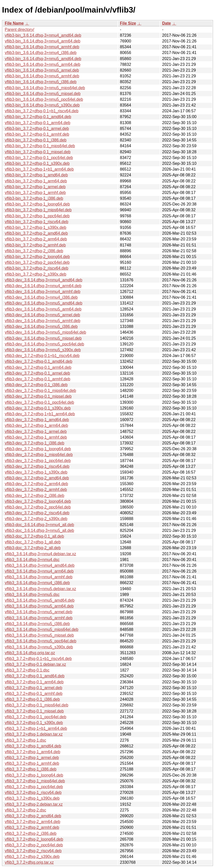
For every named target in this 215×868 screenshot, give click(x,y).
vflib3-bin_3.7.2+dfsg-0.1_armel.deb (37, 129)
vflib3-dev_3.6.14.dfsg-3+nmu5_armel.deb (42, 315)
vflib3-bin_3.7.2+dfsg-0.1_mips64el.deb (40, 146)
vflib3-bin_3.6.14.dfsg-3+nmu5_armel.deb (42, 70)
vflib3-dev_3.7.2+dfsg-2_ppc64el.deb (38, 507)
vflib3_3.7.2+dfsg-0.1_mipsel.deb (34, 711)
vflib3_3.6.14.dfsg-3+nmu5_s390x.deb (39, 647)
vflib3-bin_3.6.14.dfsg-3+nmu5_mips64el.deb (45, 88)
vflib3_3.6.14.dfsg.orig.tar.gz (30, 653)
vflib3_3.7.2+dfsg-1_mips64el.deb (35, 781)
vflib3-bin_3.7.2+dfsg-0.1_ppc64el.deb (39, 158)
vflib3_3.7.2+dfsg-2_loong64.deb (34, 839)
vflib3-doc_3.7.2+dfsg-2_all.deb (33, 548)
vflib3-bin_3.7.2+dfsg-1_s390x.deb (35, 227)
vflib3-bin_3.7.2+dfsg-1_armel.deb (35, 187)
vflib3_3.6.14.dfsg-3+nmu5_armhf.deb (39, 618)
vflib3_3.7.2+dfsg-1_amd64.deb (33, 746)
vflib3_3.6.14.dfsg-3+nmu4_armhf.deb (39, 577)
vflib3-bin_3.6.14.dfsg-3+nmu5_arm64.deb (43, 64)
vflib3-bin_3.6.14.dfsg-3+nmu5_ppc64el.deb (44, 99)
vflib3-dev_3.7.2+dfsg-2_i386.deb (34, 496)
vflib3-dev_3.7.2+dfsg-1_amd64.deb (37, 420)
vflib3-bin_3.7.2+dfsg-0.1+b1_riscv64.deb (42, 111)
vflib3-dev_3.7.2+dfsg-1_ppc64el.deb (38, 461)
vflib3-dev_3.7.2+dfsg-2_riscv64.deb (37, 513)
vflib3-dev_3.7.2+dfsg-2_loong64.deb (38, 501)
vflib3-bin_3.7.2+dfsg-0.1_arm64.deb (38, 123)
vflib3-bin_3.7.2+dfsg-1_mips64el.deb (38, 210)
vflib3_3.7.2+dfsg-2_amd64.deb (33, 816)
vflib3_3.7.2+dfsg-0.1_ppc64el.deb (35, 717)
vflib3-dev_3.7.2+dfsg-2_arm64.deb (36, 484)
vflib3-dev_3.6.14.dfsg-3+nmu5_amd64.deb (44, 303)
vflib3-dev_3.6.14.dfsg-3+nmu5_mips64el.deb (45, 332)
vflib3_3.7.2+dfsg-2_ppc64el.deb (34, 845)
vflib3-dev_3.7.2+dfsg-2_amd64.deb (37, 478)
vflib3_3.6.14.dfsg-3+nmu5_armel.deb (39, 612)
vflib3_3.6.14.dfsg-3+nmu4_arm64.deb (39, 571)
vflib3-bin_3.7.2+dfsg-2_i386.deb (34, 251)
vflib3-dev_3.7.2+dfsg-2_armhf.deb (36, 490)
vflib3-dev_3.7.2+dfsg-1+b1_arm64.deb (40, 414)
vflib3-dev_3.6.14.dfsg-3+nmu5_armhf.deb (43, 321)
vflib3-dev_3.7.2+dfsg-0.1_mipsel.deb (38, 396)
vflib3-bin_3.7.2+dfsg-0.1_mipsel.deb (38, 152)
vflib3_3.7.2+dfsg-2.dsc (25, 810)
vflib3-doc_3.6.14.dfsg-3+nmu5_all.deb (39, 530)
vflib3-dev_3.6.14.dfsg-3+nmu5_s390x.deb (43, 350)
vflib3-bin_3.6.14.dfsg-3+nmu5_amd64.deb (43, 59)
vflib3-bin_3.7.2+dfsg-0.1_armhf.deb (37, 134)
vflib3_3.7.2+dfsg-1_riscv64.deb (33, 793)
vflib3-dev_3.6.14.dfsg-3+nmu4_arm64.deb (43, 286)
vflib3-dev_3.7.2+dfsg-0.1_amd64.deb (39, 361)
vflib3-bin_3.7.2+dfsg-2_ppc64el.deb (37, 262)
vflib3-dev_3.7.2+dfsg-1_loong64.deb (38, 449)
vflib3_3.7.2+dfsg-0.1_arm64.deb (34, 682)
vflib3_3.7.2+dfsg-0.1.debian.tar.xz (35, 664)
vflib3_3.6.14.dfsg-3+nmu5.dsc (32, 595)
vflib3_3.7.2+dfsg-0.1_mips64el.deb (37, 705)
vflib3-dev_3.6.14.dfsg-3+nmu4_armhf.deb (43, 292)
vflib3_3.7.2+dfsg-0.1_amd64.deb (35, 676)
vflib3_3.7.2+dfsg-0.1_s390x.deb (34, 723)
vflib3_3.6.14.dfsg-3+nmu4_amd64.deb (40, 565)
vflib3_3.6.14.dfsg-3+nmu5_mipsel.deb (39, 635)
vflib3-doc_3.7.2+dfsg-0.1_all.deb (34, 536)
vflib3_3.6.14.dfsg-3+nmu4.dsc (32, 560)
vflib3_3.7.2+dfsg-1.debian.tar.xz (34, 734)
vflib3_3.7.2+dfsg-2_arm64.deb (32, 822)
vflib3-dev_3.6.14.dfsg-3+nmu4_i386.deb (41, 297)
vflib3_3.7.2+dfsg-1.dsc (25, 740)
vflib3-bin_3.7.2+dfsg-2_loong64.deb (37, 257)
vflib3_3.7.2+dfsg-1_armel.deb (32, 758)
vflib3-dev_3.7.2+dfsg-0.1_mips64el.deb (40, 391)
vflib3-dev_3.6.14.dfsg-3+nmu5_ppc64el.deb (44, 344)
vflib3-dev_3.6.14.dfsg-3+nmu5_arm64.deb (43, 309)
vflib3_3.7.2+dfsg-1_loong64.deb (34, 775)
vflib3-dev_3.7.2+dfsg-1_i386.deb (34, 443)
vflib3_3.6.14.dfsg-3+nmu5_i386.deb (37, 624)
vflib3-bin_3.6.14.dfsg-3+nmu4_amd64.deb (43, 35)
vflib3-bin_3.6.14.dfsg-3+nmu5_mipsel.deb (43, 94)
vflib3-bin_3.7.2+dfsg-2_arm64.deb (36, 239)
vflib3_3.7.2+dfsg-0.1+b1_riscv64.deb (38, 659)
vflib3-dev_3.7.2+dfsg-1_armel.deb (36, 431)
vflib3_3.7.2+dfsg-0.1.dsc (27, 670)
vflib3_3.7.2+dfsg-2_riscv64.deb (33, 851)
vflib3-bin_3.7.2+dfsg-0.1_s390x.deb (37, 163)
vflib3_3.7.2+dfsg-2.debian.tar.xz (34, 804)
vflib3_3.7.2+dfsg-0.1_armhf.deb (34, 694)
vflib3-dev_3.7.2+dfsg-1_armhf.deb (36, 437)
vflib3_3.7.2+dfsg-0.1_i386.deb (32, 699)
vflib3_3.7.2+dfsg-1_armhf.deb (32, 763)
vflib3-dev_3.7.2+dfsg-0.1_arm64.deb (38, 367)
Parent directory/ (19, 30)
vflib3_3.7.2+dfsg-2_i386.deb (31, 833)
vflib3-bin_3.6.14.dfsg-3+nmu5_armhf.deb (42, 76)
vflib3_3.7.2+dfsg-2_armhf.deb (32, 827)
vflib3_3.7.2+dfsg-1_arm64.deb (32, 752)
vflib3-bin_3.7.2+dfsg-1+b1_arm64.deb (39, 169)
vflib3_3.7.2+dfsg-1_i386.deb (31, 769)
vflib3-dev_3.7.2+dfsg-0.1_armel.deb (37, 373)
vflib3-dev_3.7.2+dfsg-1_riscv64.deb (37, 466)
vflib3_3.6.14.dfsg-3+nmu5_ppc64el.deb (41, 641)
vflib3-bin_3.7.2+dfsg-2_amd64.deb (36, 233)
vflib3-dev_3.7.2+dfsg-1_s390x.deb (36, 472)
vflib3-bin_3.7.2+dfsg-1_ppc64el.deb (37, 216)
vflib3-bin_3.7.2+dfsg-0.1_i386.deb (36, 140)
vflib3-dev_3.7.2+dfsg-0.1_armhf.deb (38, 379)
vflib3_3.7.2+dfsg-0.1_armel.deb (33, 688)
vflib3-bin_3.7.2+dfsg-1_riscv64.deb (37, 222)
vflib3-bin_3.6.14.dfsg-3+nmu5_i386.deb (41, 82)
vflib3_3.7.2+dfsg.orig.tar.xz (29, 862)
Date (166, 23)
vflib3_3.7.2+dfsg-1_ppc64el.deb (34, 787)
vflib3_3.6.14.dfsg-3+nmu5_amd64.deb (40, 600)
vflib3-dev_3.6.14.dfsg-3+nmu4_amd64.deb (44, 280)
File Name (14, 23)
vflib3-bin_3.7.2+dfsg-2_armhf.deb (35, 245)
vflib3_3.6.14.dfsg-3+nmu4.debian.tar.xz (40, 554)
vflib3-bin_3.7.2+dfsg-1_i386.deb (34, 198)
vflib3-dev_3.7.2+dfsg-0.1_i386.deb (36, 385)
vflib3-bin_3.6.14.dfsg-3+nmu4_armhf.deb (42, 47)
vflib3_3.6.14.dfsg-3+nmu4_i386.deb (37, 583)
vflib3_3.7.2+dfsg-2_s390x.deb (32, 857)
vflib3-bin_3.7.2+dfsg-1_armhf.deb (35, 193)
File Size (128, 23)
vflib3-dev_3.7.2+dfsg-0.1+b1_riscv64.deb (42, 356)
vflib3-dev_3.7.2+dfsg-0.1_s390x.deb (38, 408)
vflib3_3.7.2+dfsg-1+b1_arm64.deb (36, 728)
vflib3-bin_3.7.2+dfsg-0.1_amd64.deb (38, 117)
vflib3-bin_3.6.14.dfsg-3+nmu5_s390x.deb (42, 105)
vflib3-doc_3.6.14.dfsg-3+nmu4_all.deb (39, 525)
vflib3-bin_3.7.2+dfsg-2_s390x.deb (35, 274)
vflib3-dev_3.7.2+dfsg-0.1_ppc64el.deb (39, 402)
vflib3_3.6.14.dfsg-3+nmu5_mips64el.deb (42, 629)
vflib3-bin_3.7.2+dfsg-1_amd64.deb (36, 175)
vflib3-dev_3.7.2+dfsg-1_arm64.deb (36, 425)
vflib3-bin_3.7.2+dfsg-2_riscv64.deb (37, 268)
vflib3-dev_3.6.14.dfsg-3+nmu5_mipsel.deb (43, 338)
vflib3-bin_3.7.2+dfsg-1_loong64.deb (37, 204)
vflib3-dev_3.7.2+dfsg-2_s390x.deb (36, 519)
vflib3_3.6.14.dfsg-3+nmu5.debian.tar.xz (40, 589)
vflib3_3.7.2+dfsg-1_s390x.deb (32, 798)
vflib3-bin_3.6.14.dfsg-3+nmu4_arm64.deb (43, 41)
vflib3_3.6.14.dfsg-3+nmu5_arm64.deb (39, 606)
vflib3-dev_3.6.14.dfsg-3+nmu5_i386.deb (41, 326)
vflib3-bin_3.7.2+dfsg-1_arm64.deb (36, 181)
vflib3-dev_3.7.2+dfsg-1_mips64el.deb (39, 455)
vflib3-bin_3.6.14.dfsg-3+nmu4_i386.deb (41, 53)
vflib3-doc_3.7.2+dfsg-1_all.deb (33, 542)
